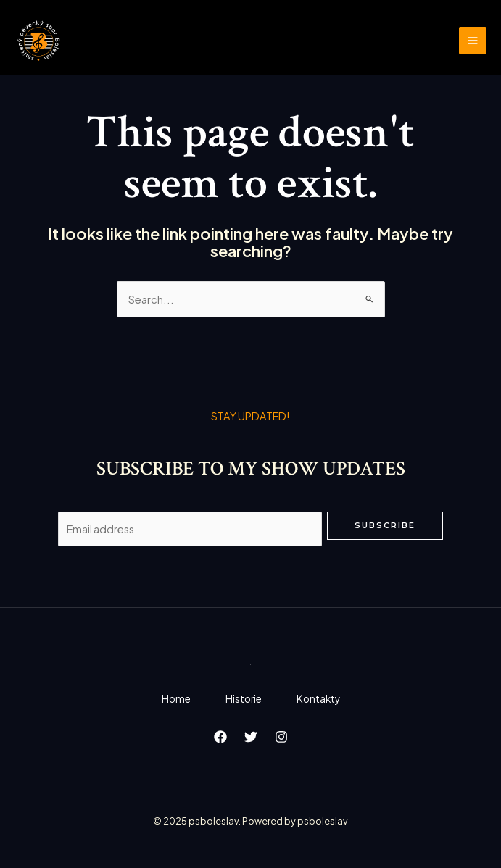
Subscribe (385, 525)
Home (176, 699)
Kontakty (318, 699)
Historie (244, 699)
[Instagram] (281, 737)
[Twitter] (251, 737)
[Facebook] (220, 737)
